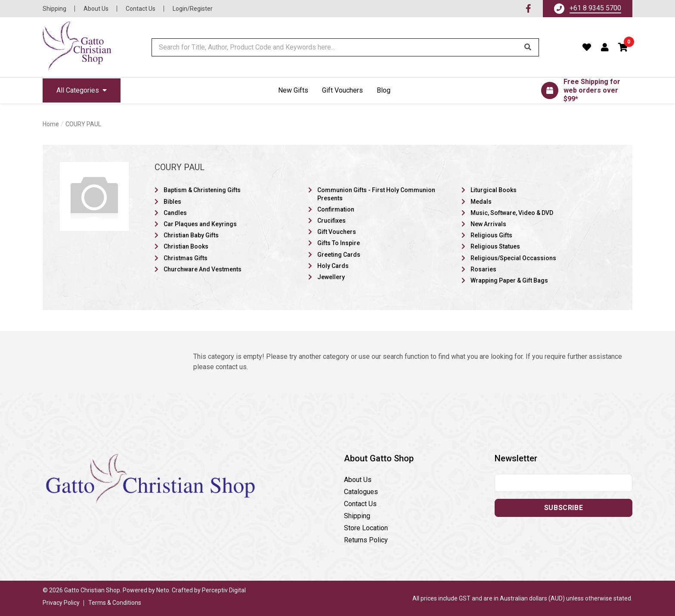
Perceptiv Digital (224, 590)
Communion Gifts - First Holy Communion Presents (376, 194)
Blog (384, 90)
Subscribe (564, 508)
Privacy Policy (61, 603)
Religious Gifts (491, 235)
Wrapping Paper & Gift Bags (509, 280)
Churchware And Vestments (203, 269)
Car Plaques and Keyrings (200, 224)
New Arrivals (488, 224)
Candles (175, 213)
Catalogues (361, 492)
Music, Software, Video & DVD (512, 213)
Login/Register (193, 9)
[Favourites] (587, 47)
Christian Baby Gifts (191, 235)
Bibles (172, 202)
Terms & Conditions (115, 603)
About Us (96, 9)
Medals (481, 202)
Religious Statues (495, 246)
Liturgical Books (494, 190)
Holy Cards (333, 266)
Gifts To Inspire (339, 243)
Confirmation (336, 209)
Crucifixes (331, 221)
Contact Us (141, 9)
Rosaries (483, 269)
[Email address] (564, 483)
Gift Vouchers (342, 90)
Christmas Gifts (186, 258)
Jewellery (331, 277)
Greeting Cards (339, 255)
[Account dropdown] (605, 47)
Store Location (366, 528)
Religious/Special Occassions (513, 258)
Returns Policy (366, 540)
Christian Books (186, 246)
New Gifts (293, 90)
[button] (623, 47)
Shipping (54, 9)
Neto (163, 590)
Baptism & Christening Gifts (202, 190)
